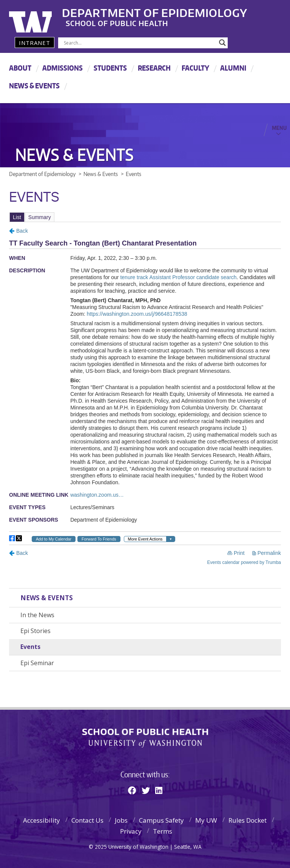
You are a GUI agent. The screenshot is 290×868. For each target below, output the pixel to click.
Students (110, 68)
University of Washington (40, 17)
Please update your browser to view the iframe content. (145, 217)
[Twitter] (146, 790)
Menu (279, 128)
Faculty (195, 68)
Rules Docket (248, 820)
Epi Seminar (37, 663)
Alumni (233, 68)
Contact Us (87, 820)
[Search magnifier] (222, 43)
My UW (206, 820)
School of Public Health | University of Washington (145, 738)
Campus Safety (161, 820)
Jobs (121, 820)
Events (30, 647)
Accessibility (42, 820)
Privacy (131, 831)
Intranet (35, 43)
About (20, 68)
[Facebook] (132, 790)
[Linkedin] (159, 790)
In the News (37, 615)
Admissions (62, 68)
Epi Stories (35, 631)
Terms (163, 831)
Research (154, 68)
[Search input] (140, 43)
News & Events (34, 86)
